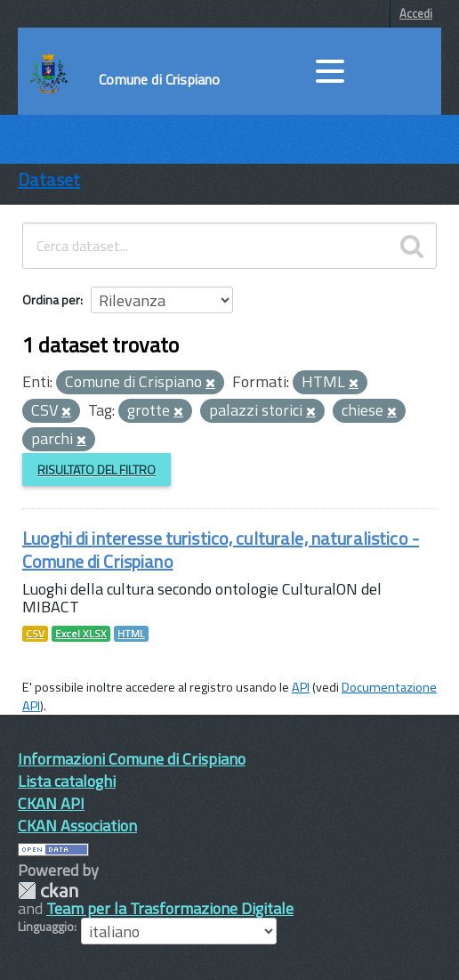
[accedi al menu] (330, 71)
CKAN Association (77, 826)
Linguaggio (46, 927)
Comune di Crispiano (159, 79)
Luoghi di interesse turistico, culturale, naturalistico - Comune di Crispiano (221, 550)
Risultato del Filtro (97, 470)
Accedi (416, 13)
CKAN (48, 891)
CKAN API (51, 803)
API (301, 687)
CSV (35, 634)
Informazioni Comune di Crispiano (132, 759)
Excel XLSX (81, 634)
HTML (131, 634)
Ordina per (51, 300)
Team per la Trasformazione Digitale (170, 908)
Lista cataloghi (67, 781)
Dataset (49, 179)
